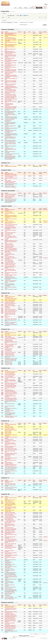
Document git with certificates (11, 490)
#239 (2, 235)
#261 (2, 81)
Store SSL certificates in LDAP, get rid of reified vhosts (11, 598)
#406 (2, 398)
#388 (2, 266)
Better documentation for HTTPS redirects (10, 197)
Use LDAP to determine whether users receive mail (10, 303)
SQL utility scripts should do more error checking (10, 447)
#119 (2, 469)
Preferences (45, 6)
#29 (2, 320)
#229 (2, 585)
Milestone (45, 32)
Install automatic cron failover (11, 166)
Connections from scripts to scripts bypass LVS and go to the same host (11, 228)
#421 (2, 318)
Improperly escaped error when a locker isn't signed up (11, 417)
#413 (2, 416)
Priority (40, 32)
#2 (2, 560)
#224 (2, 616)
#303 (2, 537)
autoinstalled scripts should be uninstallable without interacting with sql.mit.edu (11, 135)
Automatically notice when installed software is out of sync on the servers (11, 278)
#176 (2, 427)
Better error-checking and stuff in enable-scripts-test (11, 345)
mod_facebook (8, 235)
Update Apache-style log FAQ (11, 199)
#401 (2, 413)
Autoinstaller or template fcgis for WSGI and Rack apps (11, 97)
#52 (2, 564)
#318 (2, 510)
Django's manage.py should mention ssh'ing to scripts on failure (10, 144)
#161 (2, 612)
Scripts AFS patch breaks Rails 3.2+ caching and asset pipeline (11, 541)
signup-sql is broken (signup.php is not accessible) (11, 174)
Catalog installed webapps (10, 516)
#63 (2, 109)
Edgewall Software (13, 639)
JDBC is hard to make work (10, 587)
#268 (2, 219)
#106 (2, 504)
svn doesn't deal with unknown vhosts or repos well (11, 488)
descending (16, 22)
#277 (2, 84)
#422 (2, 154)
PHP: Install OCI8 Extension (10, 539)
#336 (2, 453)
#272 (2, 606)
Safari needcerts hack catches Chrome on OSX (11, 553)
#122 (2, 63)
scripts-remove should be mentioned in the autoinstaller (11, 187)
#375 (2, 260)
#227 (2, 449)
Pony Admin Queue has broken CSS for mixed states (11, 176)
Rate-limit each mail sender (10, 309)
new (22, 15)
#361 (2, 311)
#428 (2, 156)
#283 (2, 531)
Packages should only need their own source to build (10, 264)
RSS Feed (16, 637)
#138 (2, 65)
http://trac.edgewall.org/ (44, 639)
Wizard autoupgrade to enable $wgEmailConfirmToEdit (11, 45)
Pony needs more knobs (10, 404)
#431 (2, 275)
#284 (2, 244)
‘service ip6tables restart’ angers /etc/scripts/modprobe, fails (11, 270)
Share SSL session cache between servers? (10, 593)
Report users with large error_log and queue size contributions (10, 285)
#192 (2, 146)
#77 (2, 467)
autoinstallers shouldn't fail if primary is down (10, 66)
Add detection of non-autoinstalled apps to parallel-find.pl (11, 149)
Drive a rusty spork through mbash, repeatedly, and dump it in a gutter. (11, 237)
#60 (2, 567)
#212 (2, 583)
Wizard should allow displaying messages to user (11, 612)
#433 (2, 557)
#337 (2, 471)
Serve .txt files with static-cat (10, 544)
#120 (2, 134)
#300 (2, 38)
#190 (2, 446)
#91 (2, 114)
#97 (2, 61)
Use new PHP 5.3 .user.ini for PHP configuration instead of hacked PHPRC (11, 508)
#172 (2, 507)
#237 (2, 587)
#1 (2, 49)
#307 (2, 92)
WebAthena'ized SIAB (9, 354)
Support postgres (8, 432)
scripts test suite (8, 336)
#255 (2, 212)
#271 (2, 210)
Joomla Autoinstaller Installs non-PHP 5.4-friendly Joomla (10, 90)
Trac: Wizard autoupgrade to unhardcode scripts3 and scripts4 (10, 124)
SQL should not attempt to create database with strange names (11, 444)
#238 (2, 72)
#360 (2, 411)
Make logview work (9, 501)
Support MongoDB (9, 463)
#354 (2, 460)
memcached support (9, 581)
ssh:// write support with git (10, 484)
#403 (2, 269)
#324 (2, 101)
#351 (2, 308)
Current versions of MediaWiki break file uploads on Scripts (11, 107)
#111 (2, 126)
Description (31, 22)
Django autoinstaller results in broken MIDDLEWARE (11, 34)
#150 (2, 437)
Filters (4, 13)
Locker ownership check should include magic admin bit (11, 225)
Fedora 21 (45, 221)
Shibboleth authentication (10, 512)
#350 (2, 352)
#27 (2, 54)
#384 (2, 262)
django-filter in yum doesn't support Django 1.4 (10, 533)
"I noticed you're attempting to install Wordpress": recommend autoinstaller (11, 76)
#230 (2, 374)
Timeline (20, 8)
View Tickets (39, 8)
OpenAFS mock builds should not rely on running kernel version (11, 282)
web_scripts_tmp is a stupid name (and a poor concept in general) (10, 56)
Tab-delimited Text (32, 637)
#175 (2, 227)
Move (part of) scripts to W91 (11, 361)
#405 (2, 464)
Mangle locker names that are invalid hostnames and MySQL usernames (11, 216)
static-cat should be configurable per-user (9, 546)
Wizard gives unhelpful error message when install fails (10, 626)
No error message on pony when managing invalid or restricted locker (10, 414)
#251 (2, 79)
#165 (2, 225)
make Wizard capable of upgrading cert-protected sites (11, 614)
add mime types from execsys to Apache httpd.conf (11, 518)
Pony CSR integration (9, 376)
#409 (2, 33)
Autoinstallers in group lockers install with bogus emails (11, 617)
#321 (2, 547)
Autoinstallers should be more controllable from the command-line (11, 131)
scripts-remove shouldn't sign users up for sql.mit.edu (11, 469)
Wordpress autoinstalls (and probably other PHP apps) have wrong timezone (11, 87)
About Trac (40, 6)
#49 (2, 501)
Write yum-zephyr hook (9, 257)
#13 (2, 51)
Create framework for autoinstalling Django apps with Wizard (11, 631)
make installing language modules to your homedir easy (11, 338)
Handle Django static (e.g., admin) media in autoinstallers (11, 38)
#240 (2, 520)
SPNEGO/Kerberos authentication (9, 563)
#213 (2, 514)
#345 (2, 458)
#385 (2, 355)
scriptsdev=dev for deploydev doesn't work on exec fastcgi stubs (11, 82)
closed (18, 15)
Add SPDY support (9, 588)
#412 (2, 107)
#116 (2, 570)
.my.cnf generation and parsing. (11, 467)
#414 (2, 186)
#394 (2, 553)
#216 (2, 304)
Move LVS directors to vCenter (11, 289)
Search (45, 8)
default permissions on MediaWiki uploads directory (10, 52)
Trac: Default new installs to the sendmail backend (11, 154)
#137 (2, 143)
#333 (2, 385)
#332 (2, 590)
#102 (2, 119)
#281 (2, 588)
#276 (2, 432)
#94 (2, 512)
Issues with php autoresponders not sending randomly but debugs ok (10, 181)
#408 (2, 316)
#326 (2, 406)
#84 (2, 277)
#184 (2, 230)
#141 (2, 630)
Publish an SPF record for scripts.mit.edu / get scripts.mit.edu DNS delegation (11, 298)
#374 (2, 196)
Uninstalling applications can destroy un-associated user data (10, 138)
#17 (2, 498)
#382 (2, 473)
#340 (2, 40)
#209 (2, 581)
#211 (2, 363)
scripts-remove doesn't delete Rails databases (11, 63)
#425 (2, 466)
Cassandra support (9, 363)
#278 (2, 221)
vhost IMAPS (7, 308)
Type (34, 32)
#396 (2, 197)
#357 (2, 309)
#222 (2, 517)
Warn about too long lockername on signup (9, 427)
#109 (2, 338)
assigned (13, 15)
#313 (2, 539)
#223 (2, 232)
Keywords (20, 32)
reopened (27, 15)
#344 (2, 457)
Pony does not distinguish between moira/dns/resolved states (10, 381)
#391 (2, 551)
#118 (2, 130)
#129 (2, 297)
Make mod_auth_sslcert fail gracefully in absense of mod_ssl (10, 267)
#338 (2, 287)
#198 (2, 487)
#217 (2, 322)
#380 (2, 392)
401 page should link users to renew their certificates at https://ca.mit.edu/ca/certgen (11, 573)
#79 (2, 485)
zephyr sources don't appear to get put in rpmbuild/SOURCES (11, 249)
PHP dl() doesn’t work (9, 527)
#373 (2, 354)
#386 (2, 264)
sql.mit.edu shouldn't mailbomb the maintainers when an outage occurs (11, 454)
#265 (2, 527)
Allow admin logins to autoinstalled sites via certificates (9, 105)
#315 (2, 306)
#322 (2, 349)
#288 (2, 248)
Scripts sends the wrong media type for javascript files (11, 184)
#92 (2, 502)
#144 (2, 358)
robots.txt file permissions (10, 502)
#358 (2, 388)
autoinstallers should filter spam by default (10, 59)
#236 (2, 621)
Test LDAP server (8, 351)
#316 (2, 97)
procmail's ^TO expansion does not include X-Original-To (11, 323)
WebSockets (7, 595)
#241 (2, 376)
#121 (2, 137)
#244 (2, 378)
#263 (2, 240)
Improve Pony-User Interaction (11, 394)
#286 (2, 246)
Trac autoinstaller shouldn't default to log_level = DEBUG (11, 95)
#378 (2, 484)
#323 (2, 99)
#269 (2, 529)
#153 (2, 441)
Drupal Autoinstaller (9, 54)
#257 (2, 213)
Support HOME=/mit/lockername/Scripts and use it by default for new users (11, 241)
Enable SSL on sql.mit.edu (10, 466)
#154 (2, 424)
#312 (2, 222)
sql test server (8, 457)
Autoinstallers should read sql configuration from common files (11, 609)
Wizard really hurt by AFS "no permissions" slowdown (11, 607)
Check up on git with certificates (9, 482)
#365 (2, 463)
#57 (2, 608)
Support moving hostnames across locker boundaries (10, 374)
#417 (2, 200)
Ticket (2, 32)
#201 (2, 284)
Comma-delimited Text (23, 637)
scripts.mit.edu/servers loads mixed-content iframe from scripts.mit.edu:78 (10, 201)
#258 (2, 524)
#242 (2, 75)
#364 (2, 312)
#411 (2, 47)
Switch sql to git (8, 434)
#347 (2, 254)
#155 (2, 400)
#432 (2, 180)
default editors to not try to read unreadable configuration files (11, 359)
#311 (2, 481)
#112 (2, 128)
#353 (2, 194)
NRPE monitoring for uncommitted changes (9, 261)
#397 (2, 598)
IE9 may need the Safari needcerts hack (10, 511)
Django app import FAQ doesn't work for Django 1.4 (11, 99)
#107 (2, 123)
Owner (30, 32)
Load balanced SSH (9, 234)
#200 (2, 361)
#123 (2, 140)
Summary (7, 32)
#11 (2, 562)
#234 (2, 234)
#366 (2, 313)
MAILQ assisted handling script (11, 311)
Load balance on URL (9, 569)
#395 (2, 103)
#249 (2, 380)
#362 (2, 390)
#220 (2, 365)
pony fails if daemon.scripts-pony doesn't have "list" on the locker (11, 401)
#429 (2, 273)
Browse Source (32, 8)
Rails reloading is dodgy (10, 531)
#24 (2, 356)
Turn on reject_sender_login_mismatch (11, 318)
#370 (2, 258)
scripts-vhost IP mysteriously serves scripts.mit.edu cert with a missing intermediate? (11, 591)
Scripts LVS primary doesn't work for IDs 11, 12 (10, 223)
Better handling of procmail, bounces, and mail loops (10, 300)
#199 (2, 344)
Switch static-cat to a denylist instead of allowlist (11, 548)
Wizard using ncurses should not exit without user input (10, 628)
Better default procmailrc (10, 304)
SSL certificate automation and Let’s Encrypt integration (11, 372)
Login (33, 6)
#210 (2, 362)
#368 (2, 623)
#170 (2, 281)
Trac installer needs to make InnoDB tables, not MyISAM (10, 70)
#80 (2, 58)
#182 (2, 429)
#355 (2, 408)
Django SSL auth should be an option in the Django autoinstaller (11, 73)
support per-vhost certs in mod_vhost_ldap (10, 565)
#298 (2, 532)
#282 (2, 86)
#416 (2, 199)
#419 (2, 372)
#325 (2, 434)
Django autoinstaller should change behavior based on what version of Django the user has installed (10, 158)
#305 (2, 90)
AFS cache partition (9, 212)
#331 (2, 253)
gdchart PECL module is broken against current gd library (10, 525)
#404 (2, 395)
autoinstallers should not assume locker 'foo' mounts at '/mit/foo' (11, 115)
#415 (2, 289)
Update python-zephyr (9, 262)
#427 (2, 176)
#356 (2, 300)
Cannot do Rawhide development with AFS (9, 244)
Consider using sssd (9, 221)
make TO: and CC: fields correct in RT (10, 357)
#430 (2, 178)
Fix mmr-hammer (8, 253)
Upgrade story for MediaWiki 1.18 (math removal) (10, 85)
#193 (2, 333)
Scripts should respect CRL (10, 232)
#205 (2, 490)
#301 (2, 383)
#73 (2, 336)
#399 (2, 325)
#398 (2, 394)
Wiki (16, 8)
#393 (2, 628)
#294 (2, 251)
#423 (2, 174)
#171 (2, 340)
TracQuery (36, 634)
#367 (2, 257)
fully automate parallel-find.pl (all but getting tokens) (10, 112)
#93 (2, 117)
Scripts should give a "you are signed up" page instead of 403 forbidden (11, 577)
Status (9, 16)
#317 (2, 540)
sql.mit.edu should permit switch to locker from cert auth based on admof (11, 430)
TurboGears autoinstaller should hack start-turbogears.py (10, 120)
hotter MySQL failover (9, 439)
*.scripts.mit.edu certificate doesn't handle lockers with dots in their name (10, 505)
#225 (2, 70)
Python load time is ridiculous (11, 335)
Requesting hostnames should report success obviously (11, 384)
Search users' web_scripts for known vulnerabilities (11, 514)
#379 (2, 184)
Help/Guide (36, 6)
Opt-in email (7, 316)
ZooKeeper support (9, 365)
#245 (2, 521)
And (3, 17)
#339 (2, 593)
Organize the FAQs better (10, 196)
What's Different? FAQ (9, 520)
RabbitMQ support (8, 362)
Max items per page (23, 25)
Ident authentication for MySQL (11, 450)
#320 (2, 545)
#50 (2, 166)
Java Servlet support (9, 597)
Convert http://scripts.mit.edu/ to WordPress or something (11, 529)
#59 (2, 55)
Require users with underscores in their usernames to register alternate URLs (11, 341)
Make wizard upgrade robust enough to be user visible (10, 619)
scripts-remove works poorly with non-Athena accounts (10, 141)
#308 (2, 94)
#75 (2, 569)
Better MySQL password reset (11, 449)
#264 (2, 335)
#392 (2, 625)
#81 (2, 35)
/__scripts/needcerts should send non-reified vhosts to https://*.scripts (10, 522)
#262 (2, 215)
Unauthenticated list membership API (9, 349)
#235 (2, 619)
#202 (2, 148)
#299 (2, 535)
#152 (2, 439)
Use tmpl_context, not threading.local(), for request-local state (11, 396)
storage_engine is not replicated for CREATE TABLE (11, 464)
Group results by (4, 22)
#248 (2, 404)
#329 (2, 351)
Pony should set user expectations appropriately (10, 391)
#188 (2, 579)
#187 (2, 67)
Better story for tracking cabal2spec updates (9, 247)
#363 (2, 42)
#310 (2, 451)
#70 (2, 111)
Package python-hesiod (9, 355)
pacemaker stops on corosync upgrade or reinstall (11, 275)
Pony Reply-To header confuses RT (9, 411)
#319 (2, 544)
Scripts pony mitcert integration (11, 392)
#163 (2, 572)
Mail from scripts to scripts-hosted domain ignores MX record (10, 314)
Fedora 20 (45, 38)
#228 (2, 450)
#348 (2, 595)
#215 (2, 302)
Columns (5, 21)
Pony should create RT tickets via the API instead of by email (11, 399)
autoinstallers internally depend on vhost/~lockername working (11, 117)
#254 (2, 236)
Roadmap (26, 8)
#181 (2, 443)
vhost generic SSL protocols (10, 352)
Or (40, 17)
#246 (2, 346)
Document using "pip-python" (11, 194)
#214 (2, 516)
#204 (2, 152)
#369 (2, 45)
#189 (2, 614)
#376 (2, 597)
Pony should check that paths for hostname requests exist (11, 386)
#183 (2, 576)
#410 (2, 555)
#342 (2, 435)
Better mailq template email (10, 312)
